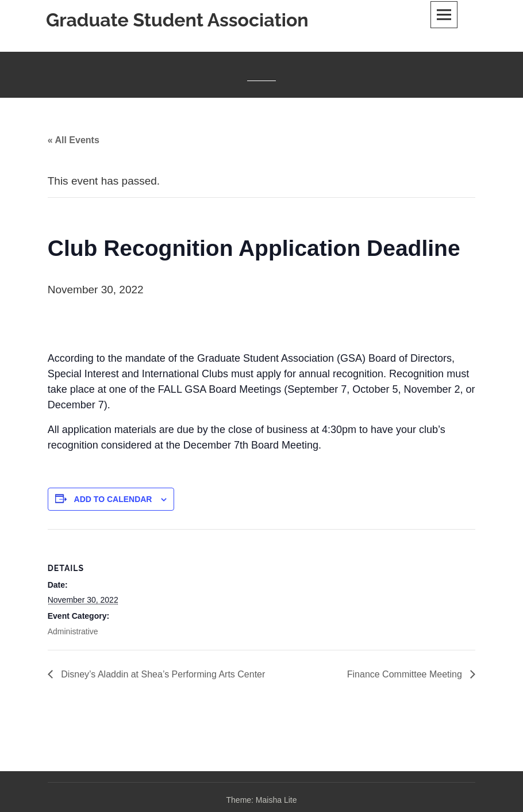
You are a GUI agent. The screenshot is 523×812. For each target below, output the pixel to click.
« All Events (74, 140)
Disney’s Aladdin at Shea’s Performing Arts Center (162, 674)
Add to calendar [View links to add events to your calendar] (113, 499)
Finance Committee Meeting (406, 674)
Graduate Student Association (177, 20)
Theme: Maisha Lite (262, 800)
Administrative (73, 631)
